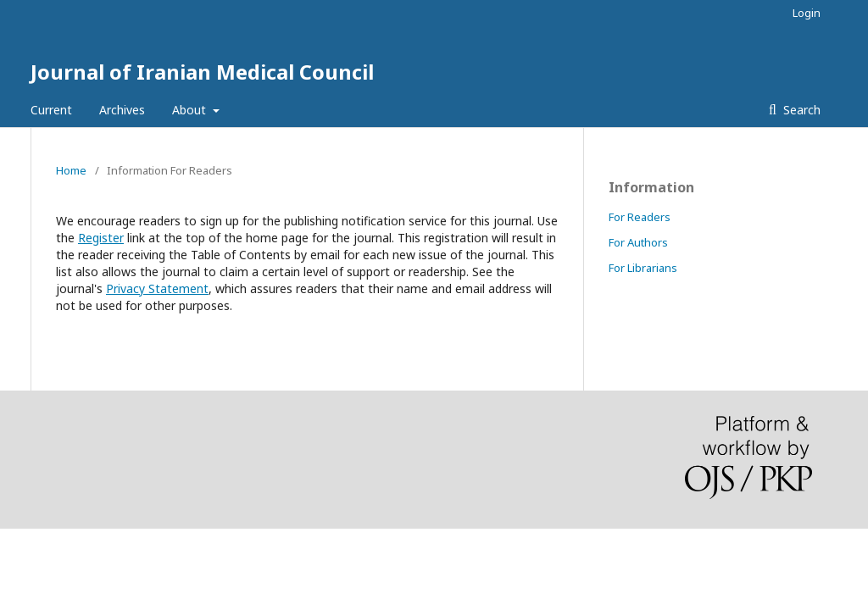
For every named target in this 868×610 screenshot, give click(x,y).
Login (807, 13)
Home (71, 170)
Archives (122, 110)
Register (101, 238)
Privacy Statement (157, 288)
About (191, 110)
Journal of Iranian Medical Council (202, 72)
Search (800, 110)
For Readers (640, 217)
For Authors (638, 242)
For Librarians (643, 268)
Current (51, 110)
